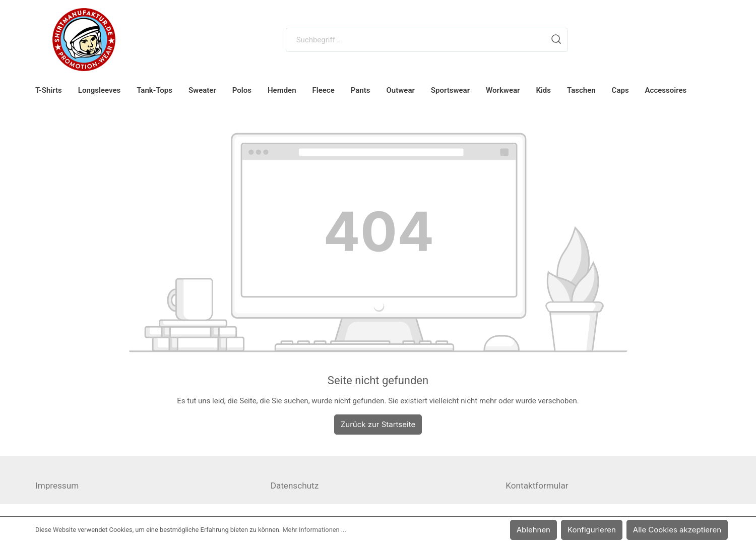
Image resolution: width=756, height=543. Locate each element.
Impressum (57, 486)
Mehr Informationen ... (314, 530)
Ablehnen (543, 530)
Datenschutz (295, 486)
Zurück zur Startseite (378, 424)
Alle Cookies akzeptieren (680, 530)
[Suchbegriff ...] (416, 40)
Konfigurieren (598, 530)
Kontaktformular (537, 486)
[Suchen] (556, 40)
